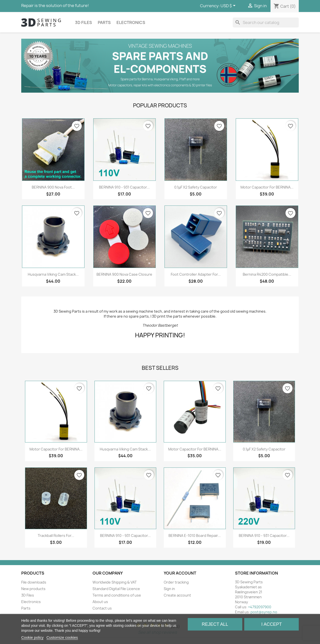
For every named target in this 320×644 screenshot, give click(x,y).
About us (100, 602)
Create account (177, 595)
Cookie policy (32, 637)
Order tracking (176, 582)
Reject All (215, 624)
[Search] (266, 22)
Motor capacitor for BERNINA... (267, 187)
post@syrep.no (264, 612)
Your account (180, 573)
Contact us (102, 608)
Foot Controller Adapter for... (196, 274)
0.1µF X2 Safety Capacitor (196, 187)
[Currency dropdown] (229, 6)
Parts (104, 22)
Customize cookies (62, 637)
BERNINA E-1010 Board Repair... (195, 536)
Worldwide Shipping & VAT (115, 582)
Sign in (169, 589)
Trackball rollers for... (56, 536)
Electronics (131, 22)
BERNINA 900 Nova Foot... (53, 187)
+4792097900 (260, 607)
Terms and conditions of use (117, 595)
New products (33, 589)
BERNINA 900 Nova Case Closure (124, 274)
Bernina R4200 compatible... (267, 274)
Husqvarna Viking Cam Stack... (53, 274)
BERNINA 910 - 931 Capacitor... (124, 187)
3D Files (83, 22)
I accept (271, 624)
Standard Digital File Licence (116, 589)
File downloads (34, 582)
